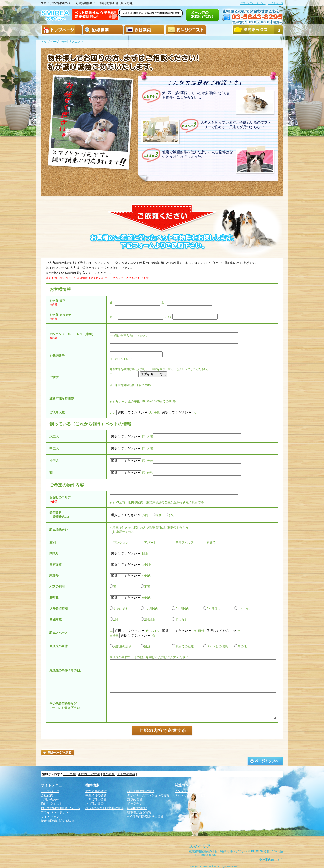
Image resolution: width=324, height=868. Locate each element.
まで (169, 515)
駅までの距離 (183, 646)
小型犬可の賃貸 (96, 800)
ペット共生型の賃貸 (141, 791)
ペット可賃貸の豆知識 (190, 795)
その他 (240, 646)
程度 (156, 515)
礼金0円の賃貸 (137, 808)
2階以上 (148, 619)
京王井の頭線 (126, 774)
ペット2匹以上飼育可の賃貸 (104, 808)
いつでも (242, 609)
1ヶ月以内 (149, 609)
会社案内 (47, 795)
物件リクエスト (52, 804)
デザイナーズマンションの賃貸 (148, 795)
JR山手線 (69, 774)
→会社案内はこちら (270, 860)
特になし (180, 619)
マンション (119, 542)
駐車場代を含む (122, 532)
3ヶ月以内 (212, 609)
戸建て (209, 542)
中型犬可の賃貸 (96, 795)
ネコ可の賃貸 (94, 804)
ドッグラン (135, 804)
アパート (148, 542)
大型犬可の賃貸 (96, 791)
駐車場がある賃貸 (139, 812)
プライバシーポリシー (253, 3)
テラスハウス (183, 542)
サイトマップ (276, 3)
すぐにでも (119, 609)
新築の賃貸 (135, 800)
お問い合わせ (50, 800)
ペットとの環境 (215, 646)
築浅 (145, 646)
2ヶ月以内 (180, 609)
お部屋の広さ (120, 646)
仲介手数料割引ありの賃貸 (145, 817)
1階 (114, 619)
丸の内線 (109, 774)
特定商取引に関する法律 (58, 821)
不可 (145, 587)
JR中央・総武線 (89, 774)
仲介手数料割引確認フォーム (61, 808)
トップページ (50, 42)
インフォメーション (188, 791)
